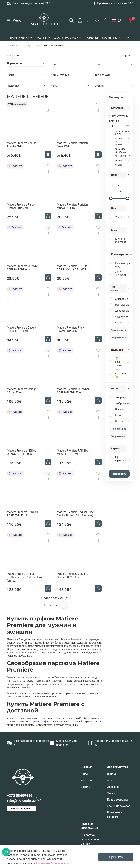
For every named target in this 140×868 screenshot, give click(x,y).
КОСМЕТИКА (112, 38)
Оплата (112, 780)
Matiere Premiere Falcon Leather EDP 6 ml (21, 206)
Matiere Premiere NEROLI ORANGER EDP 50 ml (22, 452)
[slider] (111, 198)
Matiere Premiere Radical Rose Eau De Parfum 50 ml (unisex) (75, 514)
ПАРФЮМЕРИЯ (21, 38)
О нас (84, 774)
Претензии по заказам (116, 815)
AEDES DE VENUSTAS (120, 150)
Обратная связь (21, 808)
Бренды (86, 787)
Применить (119, 474)
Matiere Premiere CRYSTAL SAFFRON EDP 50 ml (73, 391)
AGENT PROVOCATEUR (123, 166)
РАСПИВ (43, 38)
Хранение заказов (119, 806)
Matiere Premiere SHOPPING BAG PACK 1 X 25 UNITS (74, 268)
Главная (12, 46)
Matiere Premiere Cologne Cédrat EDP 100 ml (72, 575)
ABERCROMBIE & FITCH (123, 133)
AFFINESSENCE (123, 156)
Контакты (87, 780)
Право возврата (117, 800)
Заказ (111, 793)
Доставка (113, 787)
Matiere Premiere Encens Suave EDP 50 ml (22, 329)
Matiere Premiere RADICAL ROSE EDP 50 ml (23, 514)
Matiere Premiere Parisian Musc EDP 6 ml (72, 206)
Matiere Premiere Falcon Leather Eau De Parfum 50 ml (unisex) (25, 577)
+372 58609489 (20, 796)
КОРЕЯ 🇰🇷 (92, 38)
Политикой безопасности (52, 863)
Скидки (112, 774)
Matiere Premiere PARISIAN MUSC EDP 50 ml (73, 452)
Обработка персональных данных (90, 839)
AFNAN (118, 160)
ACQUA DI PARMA (119, 142)
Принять (116, 857)
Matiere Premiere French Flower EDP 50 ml (72, 329)
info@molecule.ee (21, 801)
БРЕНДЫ (27, 46)
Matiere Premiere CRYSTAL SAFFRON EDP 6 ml (23, 268)
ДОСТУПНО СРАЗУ (68, 38)
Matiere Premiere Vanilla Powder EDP (22, 145)
